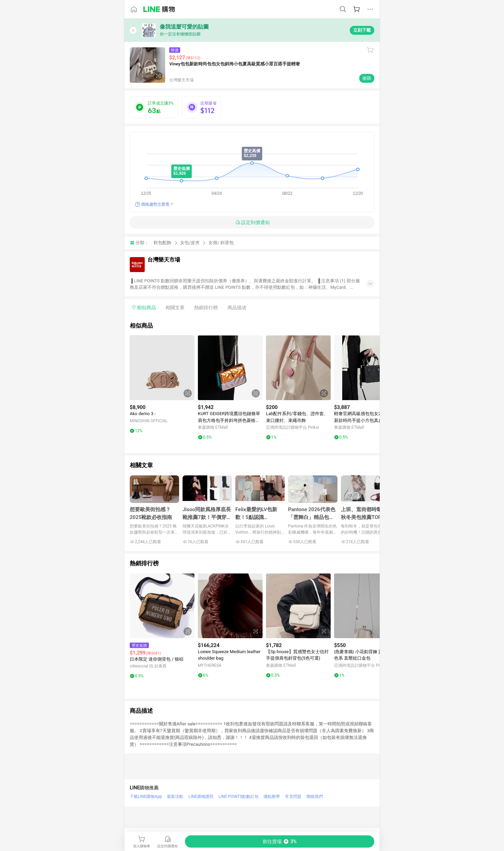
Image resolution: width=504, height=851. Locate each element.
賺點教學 (272, 797)
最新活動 (175, 797)
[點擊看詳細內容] (162, 368)
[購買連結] (280, 841)
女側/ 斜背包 (221, 243)
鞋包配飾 (162, 243)
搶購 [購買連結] (367, 78)
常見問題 (293, 797)
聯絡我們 (315, 797)
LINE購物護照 (201, 797)
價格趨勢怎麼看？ (157, 204)
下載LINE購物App (146, 797)
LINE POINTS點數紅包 (239, 797)
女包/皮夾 (190, 243)
